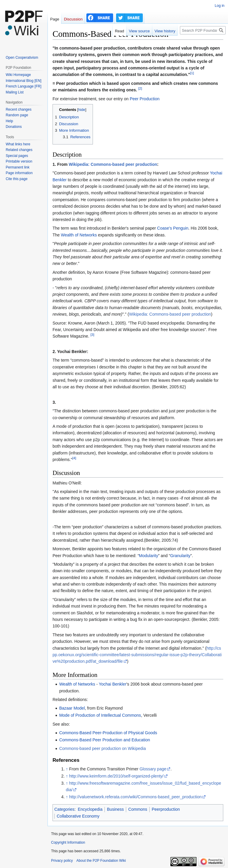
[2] (140, 89)
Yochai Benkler (113, 684)
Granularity (180, 556)
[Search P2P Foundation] (203, 30)
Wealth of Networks (79, 235)
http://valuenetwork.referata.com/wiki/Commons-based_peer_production (136, 797)
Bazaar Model (72, 708)
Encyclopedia (90, 809)
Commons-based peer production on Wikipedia (102, 748)
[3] (92, 335)
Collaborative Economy (78, 816)
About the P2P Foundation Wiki (101, 861)
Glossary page (153, 769)
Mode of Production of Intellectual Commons (100, 715)
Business (115, 809)
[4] (74, 458)
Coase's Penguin (173, 228)
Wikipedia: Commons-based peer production (113, 164)
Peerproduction (166, 809)
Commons (138, 809)
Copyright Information (68, 842)
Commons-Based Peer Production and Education (104, 740)
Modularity (149, 556)
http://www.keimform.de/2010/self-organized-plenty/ (116, 776)
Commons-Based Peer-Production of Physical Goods (108, 733)
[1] (192, 73)
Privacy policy (62, 861)
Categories (64, 809)
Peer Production (145, 99)
